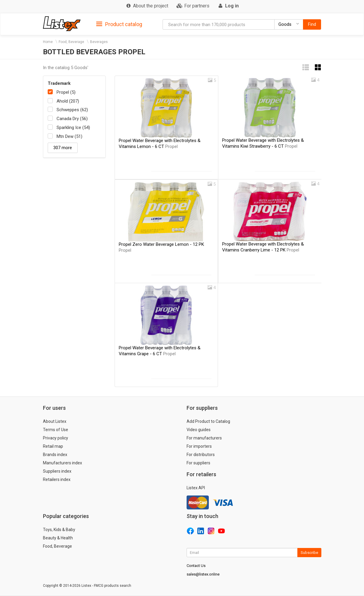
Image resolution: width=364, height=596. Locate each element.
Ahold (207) (68, 101)
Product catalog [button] (119, 24)
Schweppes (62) (72, 110)
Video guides (199, 430)
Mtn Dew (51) (69, 136)
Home (48, 42)
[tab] (119, 24)
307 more (63, 148)
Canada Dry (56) (72, 119)
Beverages (99, 42)
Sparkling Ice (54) (73, 128)
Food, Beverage (71, 42)
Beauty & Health (58, 538)
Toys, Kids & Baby (59, 530)
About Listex (55, 421)
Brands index (55, 455)
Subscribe (309, 553)
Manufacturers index (62, 463)
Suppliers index (57, 471)
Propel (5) (66, 92)
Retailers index (57, 479)
